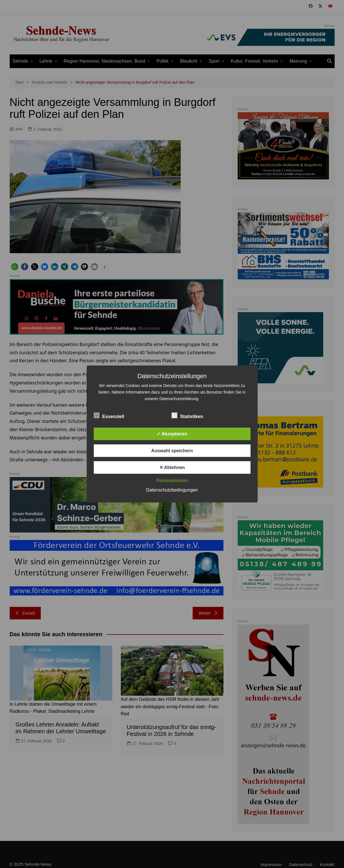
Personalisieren (172, 481)
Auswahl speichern (172, 451)
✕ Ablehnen (172, 467)
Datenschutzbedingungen (172, 490)
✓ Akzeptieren (172, 434)
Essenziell (109, 415)
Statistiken (187, 415)
